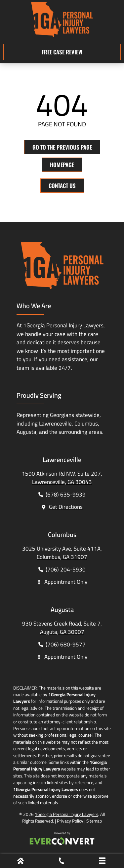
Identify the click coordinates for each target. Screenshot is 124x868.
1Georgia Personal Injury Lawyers (66, 814)
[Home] (21, 862)
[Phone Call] (62, 862)
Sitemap (94, 821)
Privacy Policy (70, 821)
